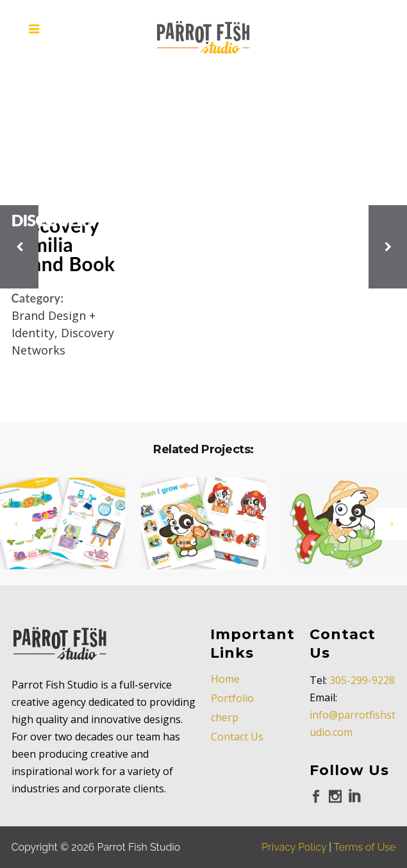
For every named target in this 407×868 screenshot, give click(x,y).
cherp (225, 717)
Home (225, 679)
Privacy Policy (294, 847)
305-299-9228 (362, 680)
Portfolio (232, 698)
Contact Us (237, 737)
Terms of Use (365, 847)
